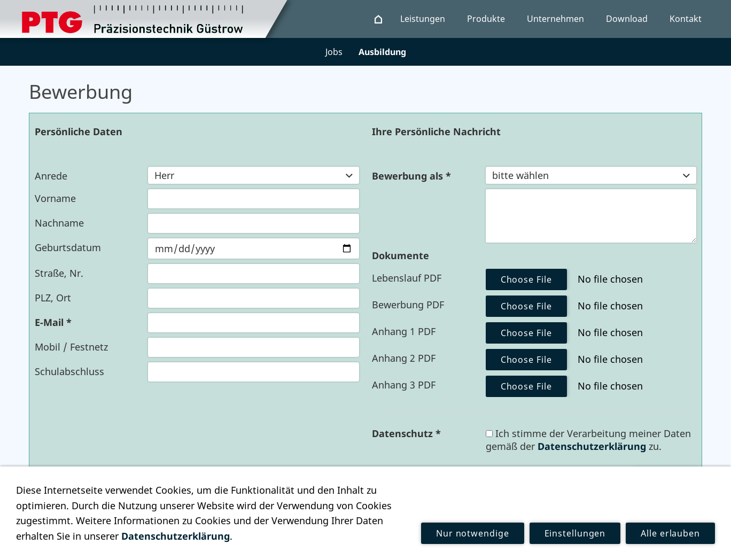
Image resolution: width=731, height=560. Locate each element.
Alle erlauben (670, 533)
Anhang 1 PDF (404, 331)
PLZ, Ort (53, 298)
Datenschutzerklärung (592, 446)
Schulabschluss (69, 371)
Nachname (59, 223)
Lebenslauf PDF (407, 278)
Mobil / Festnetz (71, 347)
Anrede (51, 176)
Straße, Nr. (59, 273)
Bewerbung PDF (408, 305)
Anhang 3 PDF (404, 385)
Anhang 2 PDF (404, 358)
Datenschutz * (406, 433)
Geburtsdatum (68, 247)
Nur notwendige (473, 533)
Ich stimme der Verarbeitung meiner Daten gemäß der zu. (588, 440)
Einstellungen (575, 533)
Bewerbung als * (411, 176)
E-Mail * (53, 322)
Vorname (55, 198)
